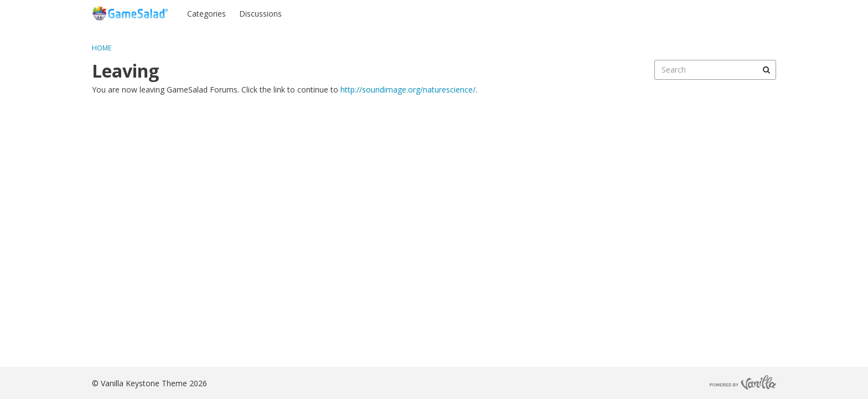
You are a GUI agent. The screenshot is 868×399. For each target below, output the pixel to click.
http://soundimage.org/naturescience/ (408, 89)
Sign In (711, 13)
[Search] (766, 70)
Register (754, 13)
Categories (206, 14)
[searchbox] (715, 70)
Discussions (260, 14)
